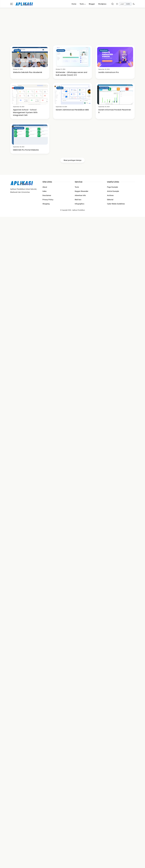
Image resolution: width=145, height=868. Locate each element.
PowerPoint (104, 50)
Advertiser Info (80, 195)
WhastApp (61, 50)
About (45, 187)
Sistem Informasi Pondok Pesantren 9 (115, 111)
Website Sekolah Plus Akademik (28, 72)
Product (17, 50)
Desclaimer (47, 195)
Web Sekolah (19, 128)
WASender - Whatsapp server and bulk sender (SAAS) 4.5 (71, 74)
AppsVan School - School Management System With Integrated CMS (25, 112)
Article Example (113, 191)
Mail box (78, 200)
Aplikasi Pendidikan (79, 210)
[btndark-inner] (125, 4)
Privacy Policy (48, 200)
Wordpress (102, 4)
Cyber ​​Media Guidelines (116, 204)
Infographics (80, 204)
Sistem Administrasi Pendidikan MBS (72, 110)
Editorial (110, 200)
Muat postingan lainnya (72, 160)
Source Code (19, 88)
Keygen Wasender (82, 191)
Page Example (112, 187)
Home (74, 4)
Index (45, 191)
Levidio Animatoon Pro (109, 72)
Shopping (46, 204)
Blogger (92, 4)
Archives (110, 195)
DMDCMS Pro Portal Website (26, 150)
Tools (82, 4)
